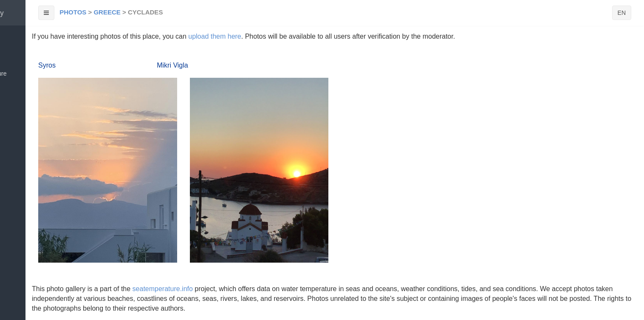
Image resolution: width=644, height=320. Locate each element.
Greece (107, 12)
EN (622, 13)
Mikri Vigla (172, 65)
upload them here (215, 36)
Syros (47, 65)
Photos (73, 12)
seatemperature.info (163, 289)
